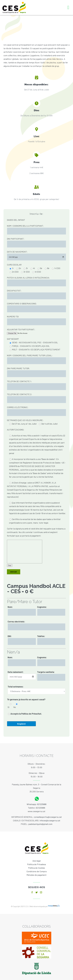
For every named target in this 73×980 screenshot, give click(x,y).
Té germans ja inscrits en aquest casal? (26, 699)
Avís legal (36, 861)
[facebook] (32, 892)
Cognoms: (42, 607)
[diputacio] (37, 962)
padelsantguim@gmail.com (40, 824)
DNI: (10, 636)
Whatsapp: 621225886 (37, 804)
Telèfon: (41, 636)
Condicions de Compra (36, 871)
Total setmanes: (16, 687)
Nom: (10, 607)
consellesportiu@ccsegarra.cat (48, 817)
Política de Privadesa (36, 864)
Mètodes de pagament (36, 875)
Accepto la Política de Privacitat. (26, 714)
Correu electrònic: (16, 622)
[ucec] (37, 933)
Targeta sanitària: (46, 672)
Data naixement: (16, 672)
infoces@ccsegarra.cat (50, 820)
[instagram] (41, 892)
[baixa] (37, 947)
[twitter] (37, 892)
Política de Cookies (37, 868)
